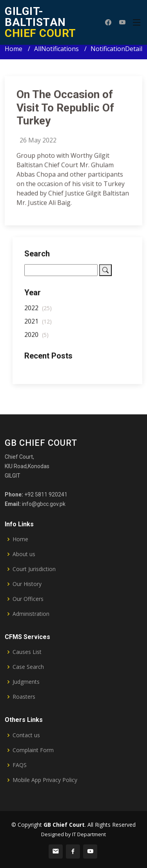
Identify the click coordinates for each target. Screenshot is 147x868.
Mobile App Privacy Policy (45, 780)
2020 (36, 337)
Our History (27, 584)
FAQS (20, 765)
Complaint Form (33, 750)
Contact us (26, 735)
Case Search (28, 667)
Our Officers (28, 599)
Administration (31, 614)
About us (24, 554)
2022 (38, 311)
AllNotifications (56, 49)
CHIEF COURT (40, 22)
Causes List (27, 652)
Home (14, 49)
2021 (38, 324)
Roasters (24, 697)
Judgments (26, 682)
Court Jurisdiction (34, 569)
